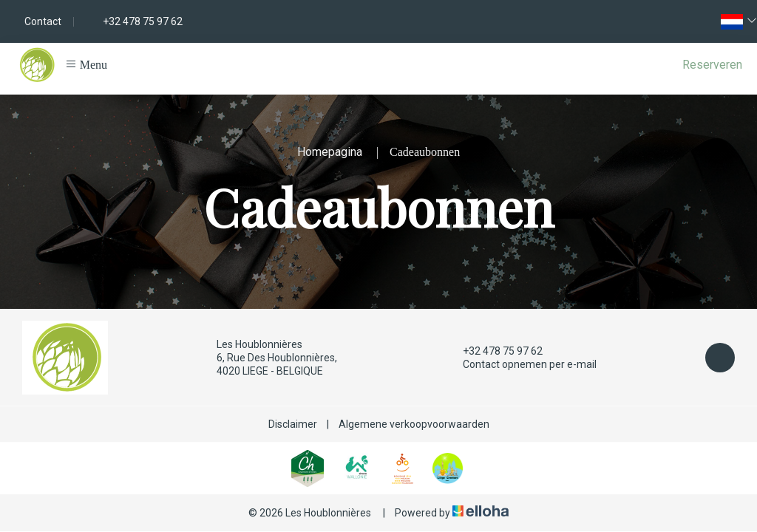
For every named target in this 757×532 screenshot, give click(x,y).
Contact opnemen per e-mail (521, 364)
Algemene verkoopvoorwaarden (414, 424)
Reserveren (712, 65)
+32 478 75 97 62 (494, 351)
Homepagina (330, 152)
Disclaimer (293, 424)
